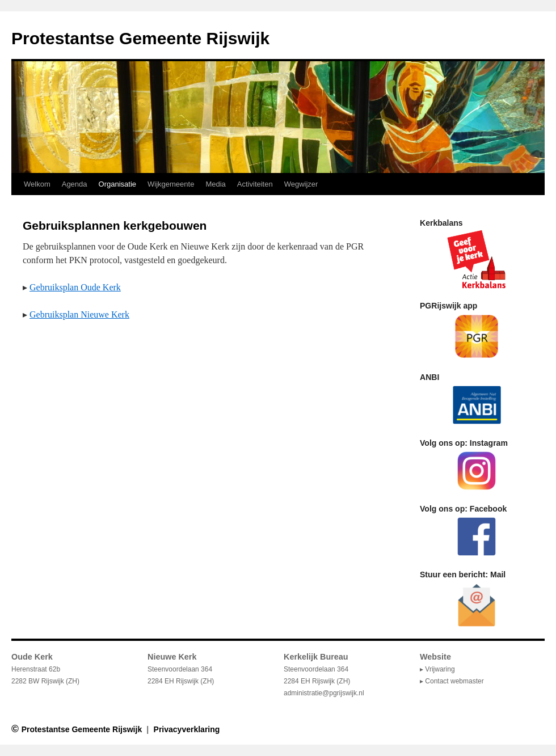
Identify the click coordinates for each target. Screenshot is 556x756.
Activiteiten (255, 184)
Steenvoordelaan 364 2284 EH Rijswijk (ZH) (317, 669)
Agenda (75, 184)
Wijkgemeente (171, 184)
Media (215, 184)
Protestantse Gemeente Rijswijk (140, 38)
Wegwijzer (301, 184)
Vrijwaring (440, 669)
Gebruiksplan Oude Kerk (75, 287)
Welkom (37, 184)
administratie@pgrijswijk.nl (324, 693)
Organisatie (117, 184)
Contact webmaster (454, 681)
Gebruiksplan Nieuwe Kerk (79, 314)
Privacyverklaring (187, 729)
